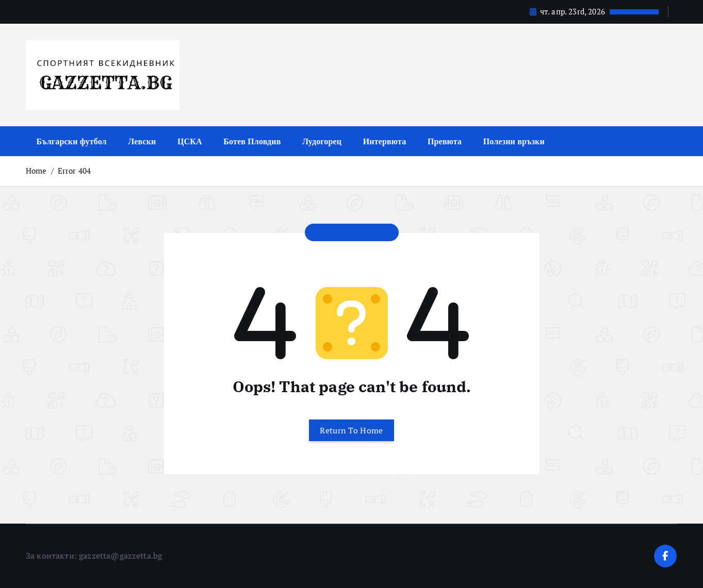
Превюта (445, 141)
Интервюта (385, 141)
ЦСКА (190, 141)
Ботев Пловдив (252, 141)
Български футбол (72, 141)
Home (36, 171)
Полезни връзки (514, 141)
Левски (142, 141)
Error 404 (74, 171)
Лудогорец (322, 141)
